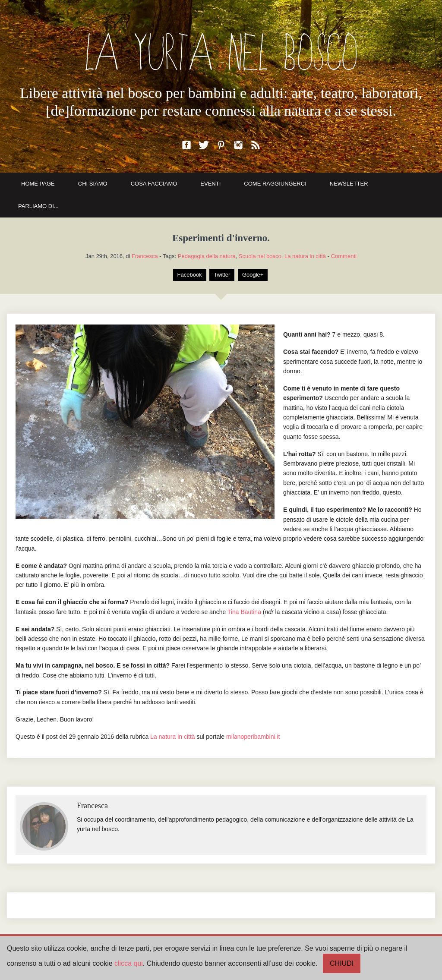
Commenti (344, 256)
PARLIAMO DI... (38, 206)
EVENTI (210, 184)
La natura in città (305, 256)
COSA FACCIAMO (154, 184)
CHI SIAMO (93, 184)
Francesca (145, 256)
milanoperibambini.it (253, 737)
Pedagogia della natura (207, 256)
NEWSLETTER (349, 184)
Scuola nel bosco (260, 256)
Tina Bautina (244, 612)
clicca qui (129, 963)
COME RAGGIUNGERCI (275, 184)
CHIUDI (342, 963)
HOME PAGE (38, 184)
